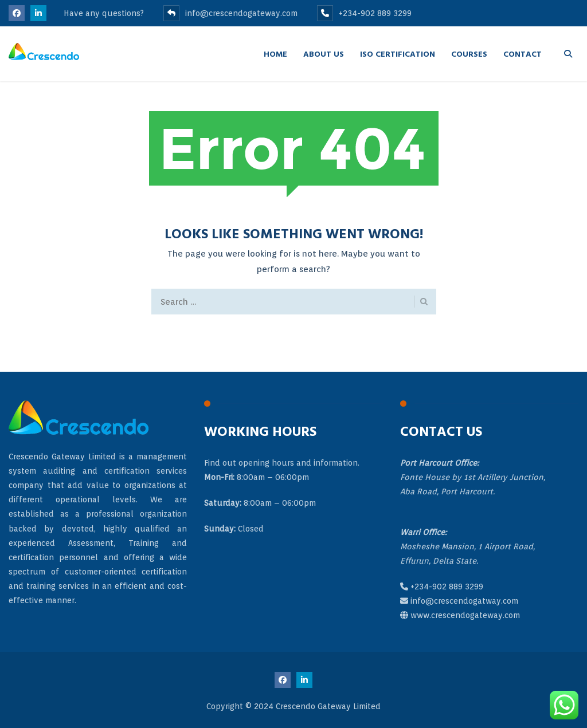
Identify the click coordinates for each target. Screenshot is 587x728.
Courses (469, 54)
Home (275, 54)
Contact (523, 54)
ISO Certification (398, 54)
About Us (324, 54)
